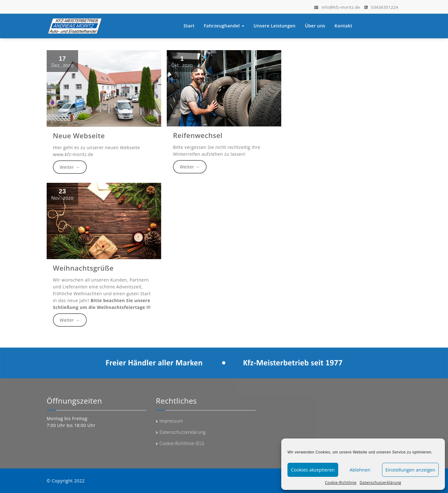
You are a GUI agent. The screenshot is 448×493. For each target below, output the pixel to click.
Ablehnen (360, 470)
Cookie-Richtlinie (341, 483)
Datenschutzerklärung (380, 483)
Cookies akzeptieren (313, 470)
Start (189, 26)
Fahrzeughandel (224, 26)
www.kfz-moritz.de (72, 155)
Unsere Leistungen (275, 26)
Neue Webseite (78, 135)
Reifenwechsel (197, 135)
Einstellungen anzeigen (410, 470)
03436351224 (381, 6)
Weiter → (69, 168)
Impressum (171, 421)
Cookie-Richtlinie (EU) (182, 443)
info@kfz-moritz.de (337, 6)
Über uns (315, 26)
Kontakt (343, 26)
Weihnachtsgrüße (83, 268)
